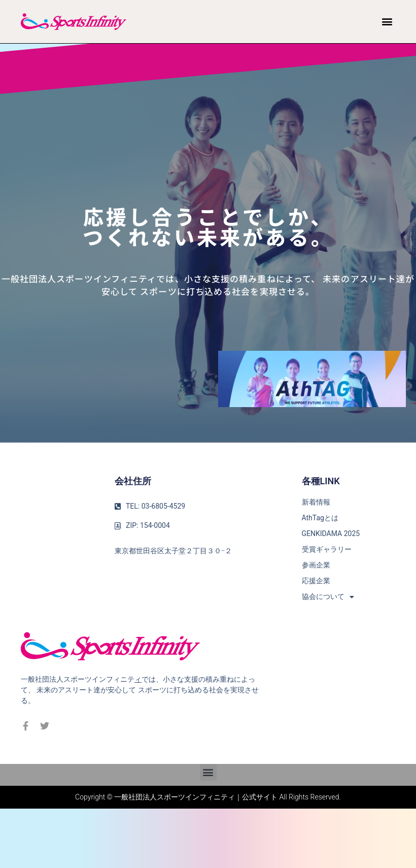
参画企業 (316, 565)
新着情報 (316, 502)
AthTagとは (320, 518)
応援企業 (316, 581)
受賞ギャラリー (327, 549)
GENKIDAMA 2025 (331, 533)
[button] (387, 22)
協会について (328, 597)
